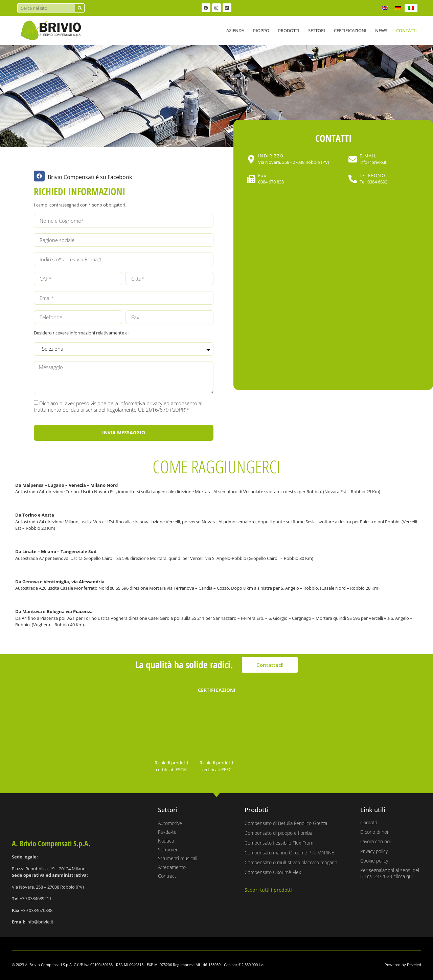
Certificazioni (350, 30)
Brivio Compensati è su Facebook (90, 177)
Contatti (406, 30)
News (381, 30)
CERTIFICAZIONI (217, 690)
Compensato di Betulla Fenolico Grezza (286, 823)
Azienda (235, 30)
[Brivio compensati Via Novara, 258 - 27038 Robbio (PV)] (333, 288)
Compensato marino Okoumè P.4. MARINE (289, 853)
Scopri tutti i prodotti (268, 890)
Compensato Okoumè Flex (273, 872)
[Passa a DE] (398, 8)
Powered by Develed (403, 965)
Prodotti (289, 30)
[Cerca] (80, 8)
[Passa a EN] (385, 8)
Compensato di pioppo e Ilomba (278, 833)
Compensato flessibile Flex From (279, 843)
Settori (317, 30)
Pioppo (261, 30)
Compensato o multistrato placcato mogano (291, 862)
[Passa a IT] (411, 8)
